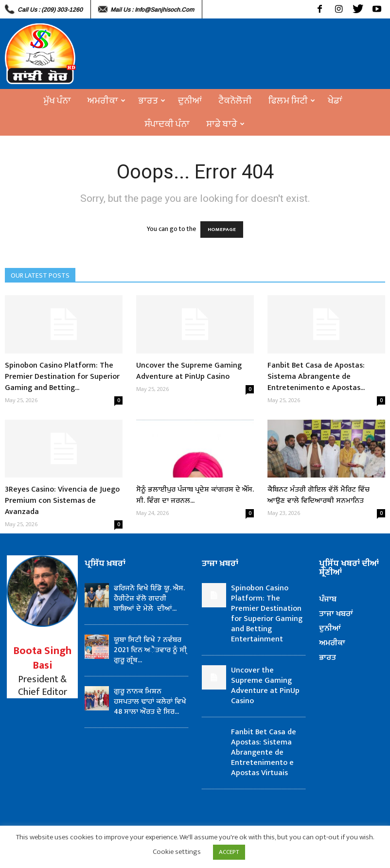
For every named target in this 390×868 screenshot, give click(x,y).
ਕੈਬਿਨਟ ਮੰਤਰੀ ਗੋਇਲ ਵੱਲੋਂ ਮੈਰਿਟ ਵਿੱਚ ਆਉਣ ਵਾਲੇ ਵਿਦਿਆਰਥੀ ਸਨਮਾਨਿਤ (319, 495)
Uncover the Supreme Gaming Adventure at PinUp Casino (189, 371)
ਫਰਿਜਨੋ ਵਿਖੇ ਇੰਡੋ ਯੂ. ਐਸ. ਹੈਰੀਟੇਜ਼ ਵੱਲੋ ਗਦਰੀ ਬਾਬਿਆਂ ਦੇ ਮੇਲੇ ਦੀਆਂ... (149, 598)
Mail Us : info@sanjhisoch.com (152, 10)
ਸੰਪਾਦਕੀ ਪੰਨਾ (167, 124)
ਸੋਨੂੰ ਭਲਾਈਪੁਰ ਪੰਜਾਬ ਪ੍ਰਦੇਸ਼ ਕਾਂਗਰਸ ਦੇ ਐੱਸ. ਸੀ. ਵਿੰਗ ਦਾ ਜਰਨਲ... (195, 495)
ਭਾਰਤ (152, 101)
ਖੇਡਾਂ (335, 101)
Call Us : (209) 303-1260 (50, 10)
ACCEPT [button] (229, 852)
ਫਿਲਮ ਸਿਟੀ (292, 101)
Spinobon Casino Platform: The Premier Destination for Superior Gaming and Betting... (62, 377)
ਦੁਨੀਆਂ (190, 101)
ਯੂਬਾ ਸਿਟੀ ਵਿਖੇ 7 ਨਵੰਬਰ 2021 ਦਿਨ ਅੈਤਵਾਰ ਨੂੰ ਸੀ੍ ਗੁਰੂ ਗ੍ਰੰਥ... (150, 650)
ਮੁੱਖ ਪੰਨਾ (57, 101)
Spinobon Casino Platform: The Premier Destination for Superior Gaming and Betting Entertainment (267, 614)
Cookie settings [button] (177, 852)
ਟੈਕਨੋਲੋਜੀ (235, 101)
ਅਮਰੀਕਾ (106, 101)
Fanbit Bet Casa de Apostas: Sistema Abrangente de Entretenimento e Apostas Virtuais (264, 753)
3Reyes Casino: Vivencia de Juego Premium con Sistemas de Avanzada (62, 501)
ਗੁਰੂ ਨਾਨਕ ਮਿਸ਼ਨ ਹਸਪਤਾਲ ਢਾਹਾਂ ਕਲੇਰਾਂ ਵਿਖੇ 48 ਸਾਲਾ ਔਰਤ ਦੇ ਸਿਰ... (150, 701)
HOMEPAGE (222, 230)
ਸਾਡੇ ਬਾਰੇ (225, 124)
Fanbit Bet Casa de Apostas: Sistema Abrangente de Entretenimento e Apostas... (316, 377)
